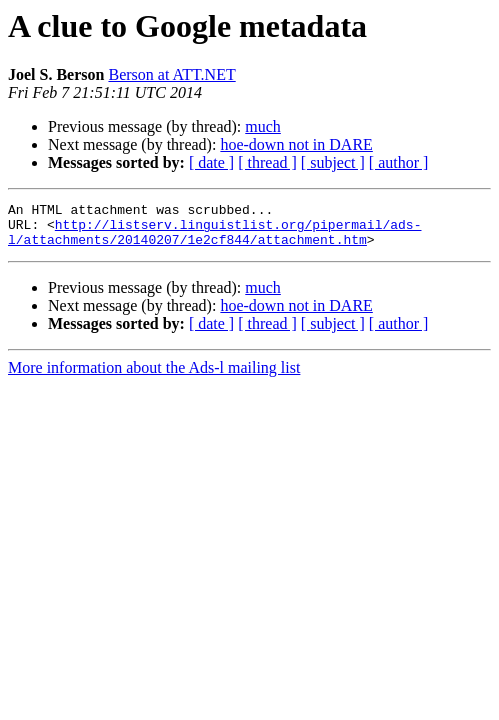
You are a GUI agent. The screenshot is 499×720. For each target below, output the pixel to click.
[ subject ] (333, 162)
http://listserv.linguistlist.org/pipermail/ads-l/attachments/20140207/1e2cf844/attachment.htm (214, 239)
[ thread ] (267, 162)
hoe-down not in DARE (296, 144)
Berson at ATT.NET (171, 74)
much (263, 126)
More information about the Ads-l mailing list (154, 376)
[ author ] (399, 162)
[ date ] (211, 162)
